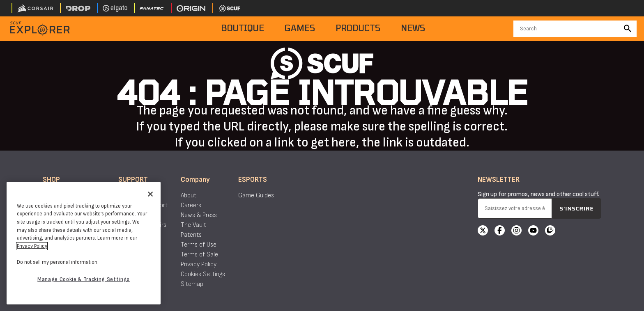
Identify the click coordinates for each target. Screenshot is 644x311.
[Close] (150, 194)
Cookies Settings (203, 274)
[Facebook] (500, 231)
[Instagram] (516, 231)
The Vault (193, 225)
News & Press (199, 215)
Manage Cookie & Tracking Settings (84, 279)
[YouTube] (533, 231)
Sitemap (192, 284)
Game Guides (256, 196)
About (189, 196)
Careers (191, 205)
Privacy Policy (199, 264)
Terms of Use (199, 245)
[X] (483, 231)
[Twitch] (550, 231)
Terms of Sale (199, 255)
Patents (191, 235)
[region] (84, 243)
